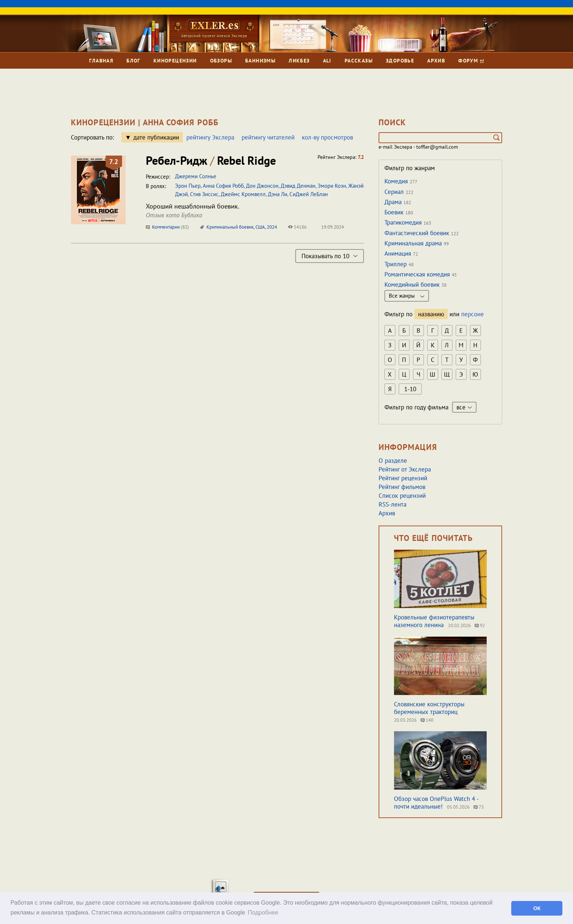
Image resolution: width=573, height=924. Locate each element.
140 (427, 720)
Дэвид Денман (298, 186)
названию (431, 314)
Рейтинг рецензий (403, 478)
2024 (272, 227)
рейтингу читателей (268, 137)
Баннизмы (260, 61)
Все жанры (407, 296)
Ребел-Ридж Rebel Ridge (211, 160)
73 (479, 807)
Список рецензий (402, 496)
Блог (133, 61)
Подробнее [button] (263, 912)
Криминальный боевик (230, 227)
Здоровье (400, 61)
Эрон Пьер (188, 186)
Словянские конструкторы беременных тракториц (429, 708)
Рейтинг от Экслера (405, 469)
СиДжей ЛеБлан (309, 194)
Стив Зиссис (204, 194)
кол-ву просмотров (327, 137)
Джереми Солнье (196, 176)
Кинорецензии (175, 61)
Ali (327, 61)
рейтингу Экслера (210, 137)
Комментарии (167, 227)
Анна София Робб (223, 186)
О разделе (393, 461)
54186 (297, 227)
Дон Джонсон (262, 186)
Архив (436, 61)
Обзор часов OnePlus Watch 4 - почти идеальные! (436, 803)
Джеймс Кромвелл (243, 194)
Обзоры (221, 61)
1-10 (410, 389)
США (260, 227)
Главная (101, 61)
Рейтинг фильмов (402, 487)
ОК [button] (537, 908)
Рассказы (359, 61)
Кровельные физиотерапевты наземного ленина (434, 621)
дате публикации (156, 137)
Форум (471, 61)
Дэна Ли (278, 194)
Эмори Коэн (332, 186)
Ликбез (299, 61)
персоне (473, 314)
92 (480, 625)
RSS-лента (392, 504)
